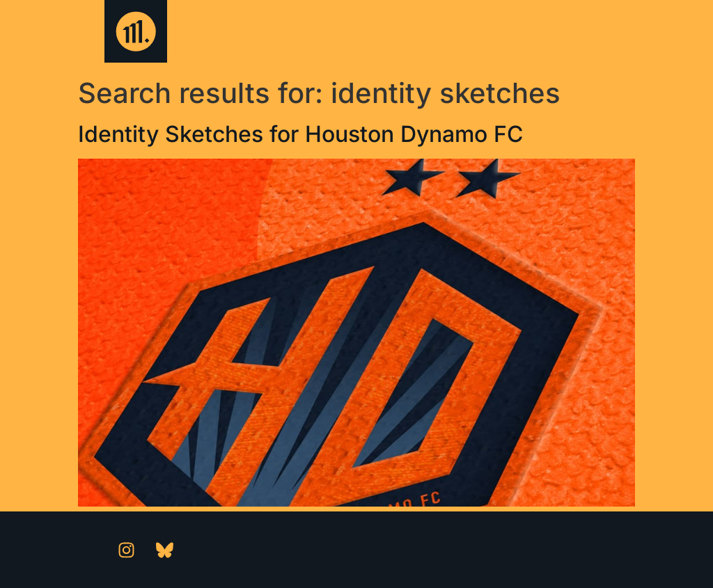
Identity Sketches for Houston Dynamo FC (300, 134)
